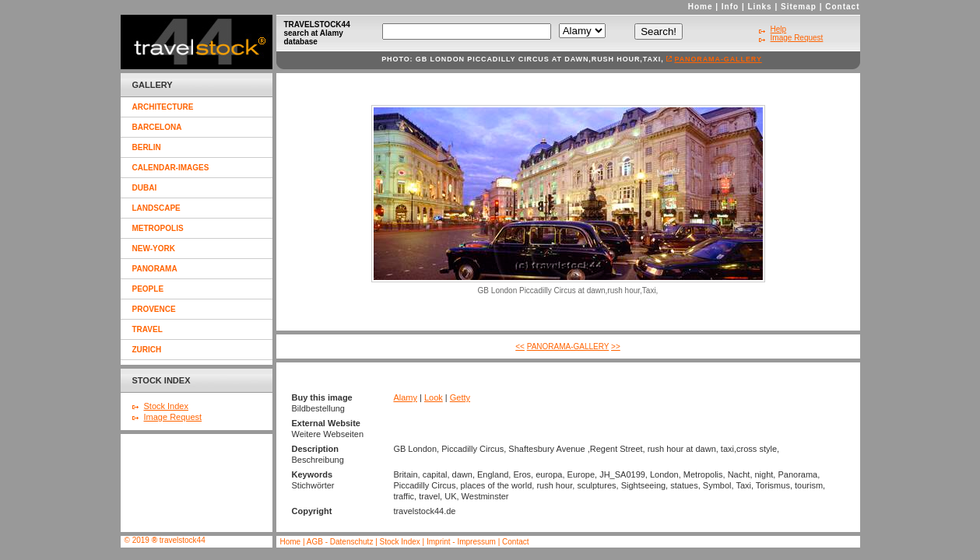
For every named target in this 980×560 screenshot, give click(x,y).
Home (701, 7)
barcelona (157, 127)
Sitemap (799, 7)
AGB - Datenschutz (340, 542)
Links (760, 7)
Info (730, 7)
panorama (155, 269)
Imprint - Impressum (461, 542)
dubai (145, 188)
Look (434, 397)
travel (148, 329)
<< (520, 346)
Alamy (405, 397)
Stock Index (166, 406)
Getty (460, 397)
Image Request (173, 417)
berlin (147, 147)
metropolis (158, 228)
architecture (163, 107)
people (148, 289)
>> (616, 346)
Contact (842, 7)
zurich (147, 350)
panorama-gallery (718, 59)
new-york (154, 248)
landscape (156, 208)
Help (779, 29)
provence (154, 309)
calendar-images (171, 168)
